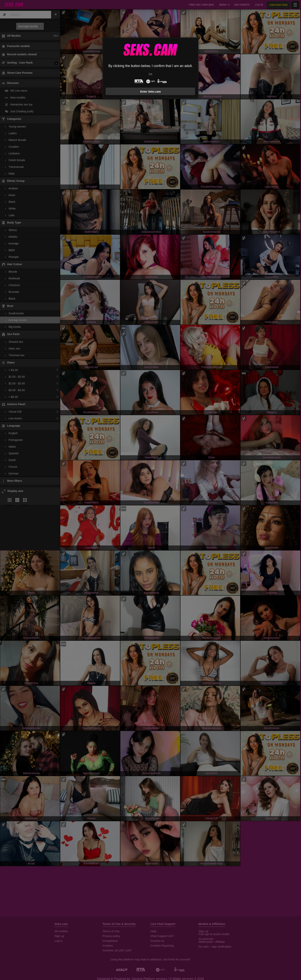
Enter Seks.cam (150, 92)
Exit (150, 74)
